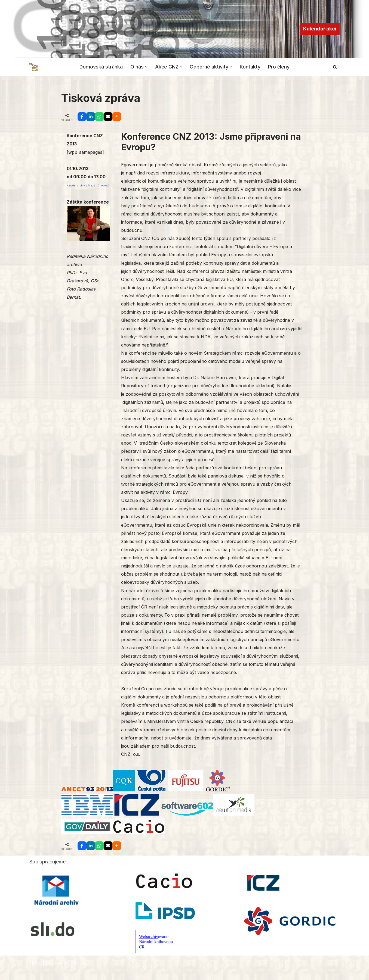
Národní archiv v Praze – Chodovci (88, 186)
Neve (35, 973)
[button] (146, 67)
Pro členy (279, 67)
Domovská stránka (101, 67)
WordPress (76, 973)
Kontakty (251, 67)
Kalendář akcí (320, 29)
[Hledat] (335, 67)
